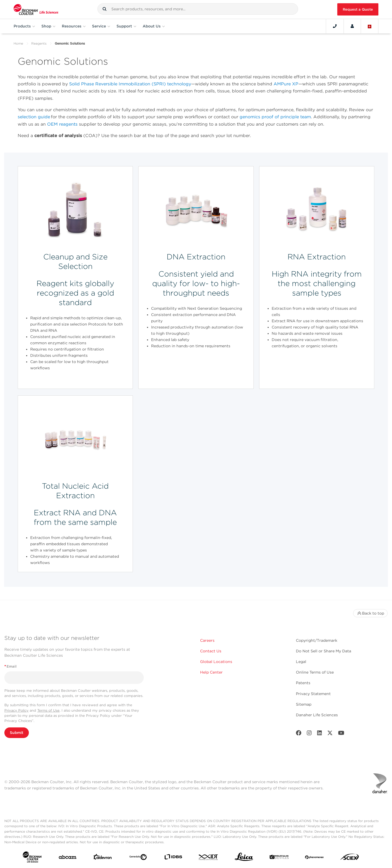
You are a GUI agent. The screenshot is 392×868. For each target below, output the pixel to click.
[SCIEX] (350, 858)
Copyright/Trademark (317, 640)
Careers (207, 640)
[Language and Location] (370, 26)
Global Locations (216, 662)
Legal (301, 662)
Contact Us (211, 651)
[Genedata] (138, 858)
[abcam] (68, 858)
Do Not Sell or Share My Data (324, 651)
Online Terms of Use (315, 672)
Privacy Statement (313, 694)
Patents (303, 683)
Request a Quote (358, 9)
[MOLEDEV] (279, 858)
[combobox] (198, 9)
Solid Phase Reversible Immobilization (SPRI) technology (130, 84)
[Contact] (335, 26)
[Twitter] (330, 734)
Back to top (370, 613)
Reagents (39, 43)
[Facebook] (299, 734)
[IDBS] (173, 858)
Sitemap (304, 704)
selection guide (34, 117)
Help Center (211, 672)
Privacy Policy (16, 710)
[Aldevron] (103, 858)
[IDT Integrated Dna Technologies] (209, 858)
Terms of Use (48, 710)
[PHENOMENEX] (314, 858)
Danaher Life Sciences (317, 715)
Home (18, 43)
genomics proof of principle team (275, 117)
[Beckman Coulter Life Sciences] (36, 9)
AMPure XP (286, 84)
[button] (105, 9)
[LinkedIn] (320, 734)
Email (10, 666)
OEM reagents (62, 124)
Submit (17, 733)
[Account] (352, 26)
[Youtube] (341, 734)
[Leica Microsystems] (244, 858)
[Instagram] (309, 734)
